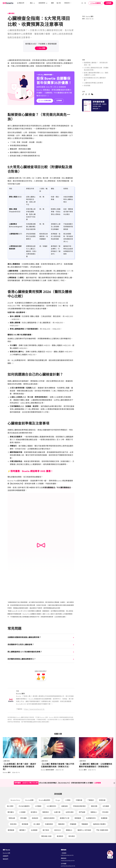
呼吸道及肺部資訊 (79, 806)
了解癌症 (91, 800)
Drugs (58, 800)
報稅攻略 (94, 806)
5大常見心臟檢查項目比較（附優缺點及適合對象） (95, 69)
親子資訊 (46, 830)
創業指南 (65, 806)
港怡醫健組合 (50, 488)
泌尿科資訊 (70, 812)
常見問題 (86, 86)
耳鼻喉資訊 (49, 824)
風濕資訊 (60, 836)
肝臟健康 (73, 824)
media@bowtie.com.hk (68, 861)
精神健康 (25, 824)
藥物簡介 (23, 830)
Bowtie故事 (29, 800)
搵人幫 (59, 3)
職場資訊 (61, 824)
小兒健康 (22, 812)
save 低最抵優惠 (45, 100)
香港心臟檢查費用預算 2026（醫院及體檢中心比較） (95, 74)
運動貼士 (69, 830)
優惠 (52, 3)
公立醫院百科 (51, 806)
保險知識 (102, 800)
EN (82, 3)
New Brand (8, 3)
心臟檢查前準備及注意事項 (92, 83)
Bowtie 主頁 (6, 853)
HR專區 (68, 800)
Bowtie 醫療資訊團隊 (48, 770)
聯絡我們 (6, 859)
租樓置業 (104, 818)
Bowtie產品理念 (45, 800)
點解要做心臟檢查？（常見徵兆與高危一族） (95, 64)
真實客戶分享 (65, 818)
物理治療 (12, 818)
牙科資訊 (105, 812)
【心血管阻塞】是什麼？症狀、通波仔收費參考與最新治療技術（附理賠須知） (19, 767)
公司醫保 (38, 806)
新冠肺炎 (34, 812)
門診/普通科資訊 (102, 830)
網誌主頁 (21, 3)
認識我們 (6, 856)
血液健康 (34, 830)
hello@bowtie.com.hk (67, 855)
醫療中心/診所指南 (84, 830)
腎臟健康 (85, 824)
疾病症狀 (35, 818)
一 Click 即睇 (41, 48)
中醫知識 (79, 800)
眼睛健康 (78, 818)
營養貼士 (94, 812)
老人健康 (37, 824)
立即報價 (108, 3)
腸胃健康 (11, 830)
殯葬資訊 (46, 812)
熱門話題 (82, 812)
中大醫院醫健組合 (64, 488)
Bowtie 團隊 (90, 16)
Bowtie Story (15, 800)
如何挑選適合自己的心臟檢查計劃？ (94, 79)
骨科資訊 (72, 836)
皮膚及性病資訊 (49, 818)
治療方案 (57, 812)
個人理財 (10, 806)
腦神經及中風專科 (100, 824)
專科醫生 (11, 812)
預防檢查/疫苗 (46, 836)
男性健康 (23, 818)
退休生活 (57, 830)
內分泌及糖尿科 (24, 806)
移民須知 (13, 824)
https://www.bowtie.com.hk (34, 709)
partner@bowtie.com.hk (68, 866)
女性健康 (106, 806)
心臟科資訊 (11, 13)
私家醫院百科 (91, 818)
